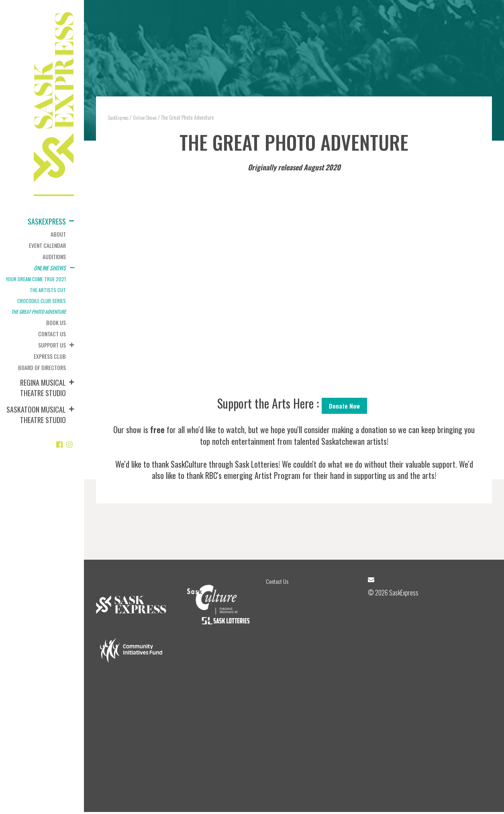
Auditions (54, 257)
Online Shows (50, 268)
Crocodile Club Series (42, 301)
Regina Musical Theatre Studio (43, 388)
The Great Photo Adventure (39, 312)
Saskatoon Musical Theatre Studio (36, 415)
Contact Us (52, 334)
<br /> (294, 283)
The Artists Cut (48, 290)
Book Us (56, 322)
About (58, 234)
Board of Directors (42, 367)
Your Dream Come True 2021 (36, 279)
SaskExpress (47, 221)
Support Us (52, 345)
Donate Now (344, 406)
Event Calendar (47, 245)
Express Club (50, 356)
